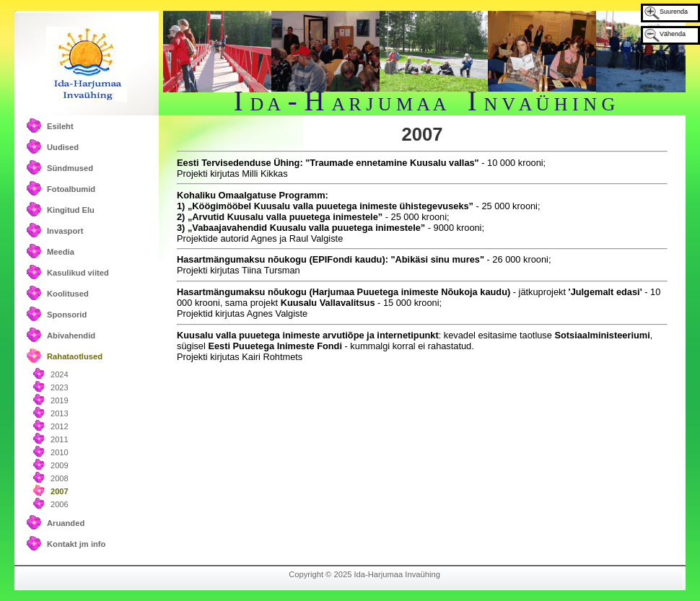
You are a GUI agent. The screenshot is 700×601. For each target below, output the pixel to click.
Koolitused (68, 294)
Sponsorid (67, 315)
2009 (60, 465)
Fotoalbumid (71, 189)
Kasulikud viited (78, 273)
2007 (60, 491)
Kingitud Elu (71, 210)
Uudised (63, 147)
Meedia (61, 252)
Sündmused (70, 168)
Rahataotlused (75, 356)
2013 (60, 413)
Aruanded (66, 523)
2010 (60, 452)
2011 (60, 439)
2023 (60, 387)
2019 (60, 400)
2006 (60, 504)
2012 (60, 426)
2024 (60, 374)
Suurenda (674, 12)
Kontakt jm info (76, 544)
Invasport (65, 231)
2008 (60, 478)
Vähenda (673, 34)
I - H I (425, 100)
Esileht (60, 126)
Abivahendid (71, 335)
